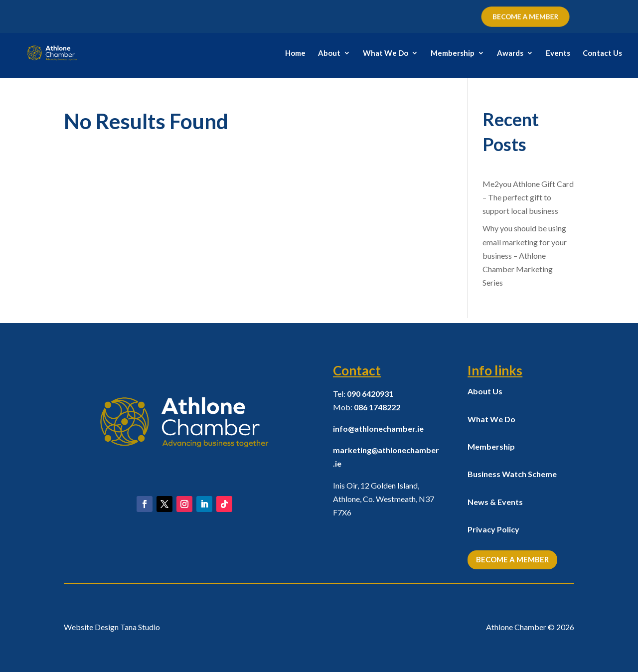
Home (295, 53)
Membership (453, 53)
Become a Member (512, 559)
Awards (510, 53)
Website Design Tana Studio (112, 627)
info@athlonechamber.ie (378, 428)
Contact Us (602, 53)
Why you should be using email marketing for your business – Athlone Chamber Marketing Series (525, 255)
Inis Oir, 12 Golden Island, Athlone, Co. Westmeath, (384, 499)
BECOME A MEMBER (525, 17)
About (329, 53)
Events (558, 53)
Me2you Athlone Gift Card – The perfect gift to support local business (528, 197)
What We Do (386, 53)
